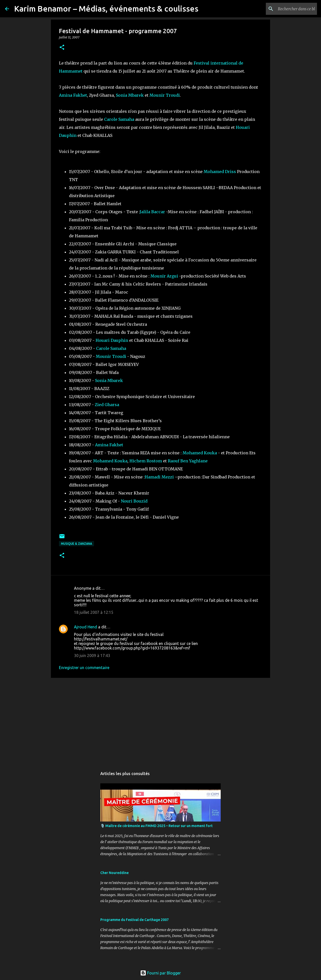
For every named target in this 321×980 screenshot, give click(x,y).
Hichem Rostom (146, 461)
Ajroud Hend (86, 627)
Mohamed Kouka (200, 453)
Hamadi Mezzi (159, 477)
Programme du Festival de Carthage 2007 (135, 920)
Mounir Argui (164, 276)
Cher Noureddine (114, 873)
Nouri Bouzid (134, 501)
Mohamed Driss (220, 172)
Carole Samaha (119, 119)
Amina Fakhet (73, 95)
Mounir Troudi (165, 95)
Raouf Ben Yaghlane (188, 461)
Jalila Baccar (152, 212)
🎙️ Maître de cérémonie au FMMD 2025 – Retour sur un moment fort (156, 826)
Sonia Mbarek (130, 95)
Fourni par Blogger (160, 973)
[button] (62, 48)
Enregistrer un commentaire (84, 668)
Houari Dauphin (112, 340)
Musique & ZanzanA (76, 544)
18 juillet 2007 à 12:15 (94, 612)
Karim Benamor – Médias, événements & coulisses (106, 9)
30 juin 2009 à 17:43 (92, 656)
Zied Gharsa (107, 405)
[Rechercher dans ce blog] (291, 9)
